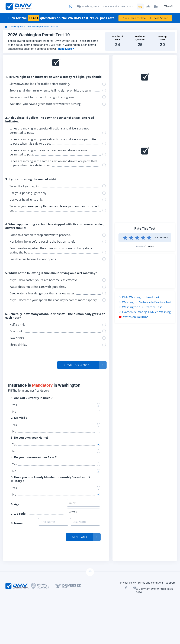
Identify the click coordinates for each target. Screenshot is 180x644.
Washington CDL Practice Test (140, 307)
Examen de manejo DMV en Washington (147, 312)
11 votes (149, 246)
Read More (65, 49)
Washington (89, 6)
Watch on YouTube (133, 317)
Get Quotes (79, 537)
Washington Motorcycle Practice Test (145, 302)
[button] (82, 365)
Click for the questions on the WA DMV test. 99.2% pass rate (61, 18)
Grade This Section (77, 365)
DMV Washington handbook (139, 297)
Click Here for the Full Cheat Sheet (145, 18)
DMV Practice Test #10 (117, 6)
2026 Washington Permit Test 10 (42, 27)
